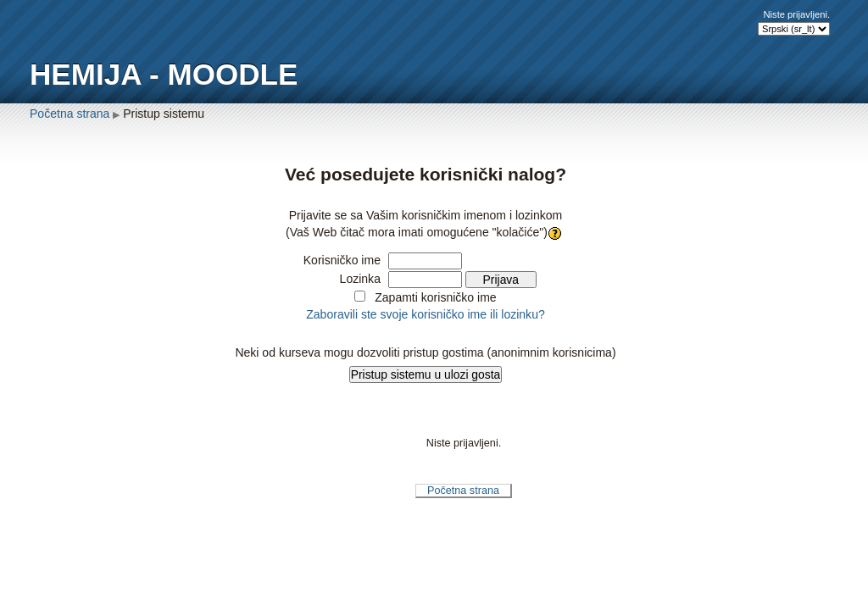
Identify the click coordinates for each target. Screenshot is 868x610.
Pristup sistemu (164, 114)
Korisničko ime (342, 260)
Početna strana (70, 114)
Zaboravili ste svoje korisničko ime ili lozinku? (426, 314)
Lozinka (360, 279)
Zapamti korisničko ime (435, 297)
